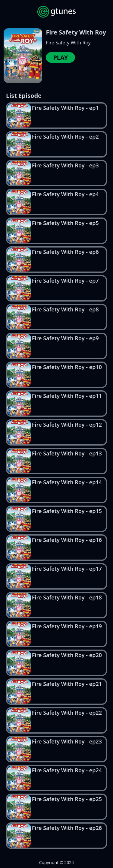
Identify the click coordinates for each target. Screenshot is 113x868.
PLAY (60, 57)
